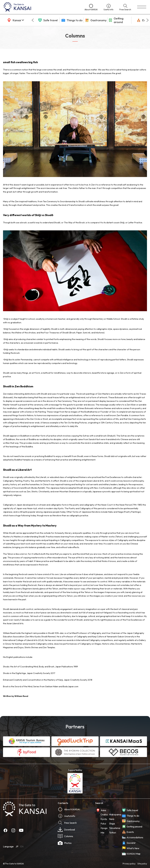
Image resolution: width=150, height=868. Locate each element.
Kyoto (104, 819)
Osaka (104, 814)
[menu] (142, 7)
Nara (112, 819)
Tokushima (115, 828)
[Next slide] (148, 20)
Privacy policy (129, 864)
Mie (102, 833)
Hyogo (104, 828)
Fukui (103, 824)
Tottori (112, 833)
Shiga (112, 824)
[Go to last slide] (33, 20)
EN (22, 846)
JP (17, 846)
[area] (15, 20)
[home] (41, 7)
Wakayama (115, 814)
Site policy (142, 864)
